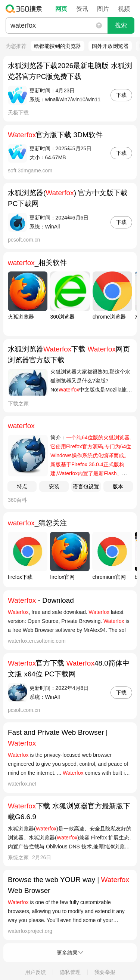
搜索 (121, 25)
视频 (124, 9)
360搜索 (26, 9)
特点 (22, 486)
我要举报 (105, 972)
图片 (103, 9)
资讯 (82, 9)
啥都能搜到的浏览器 (57, 46)
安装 (54, 486)
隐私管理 (70, 972)
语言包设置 (86, 486)
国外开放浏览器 (110, 46)
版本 (118, 486)
